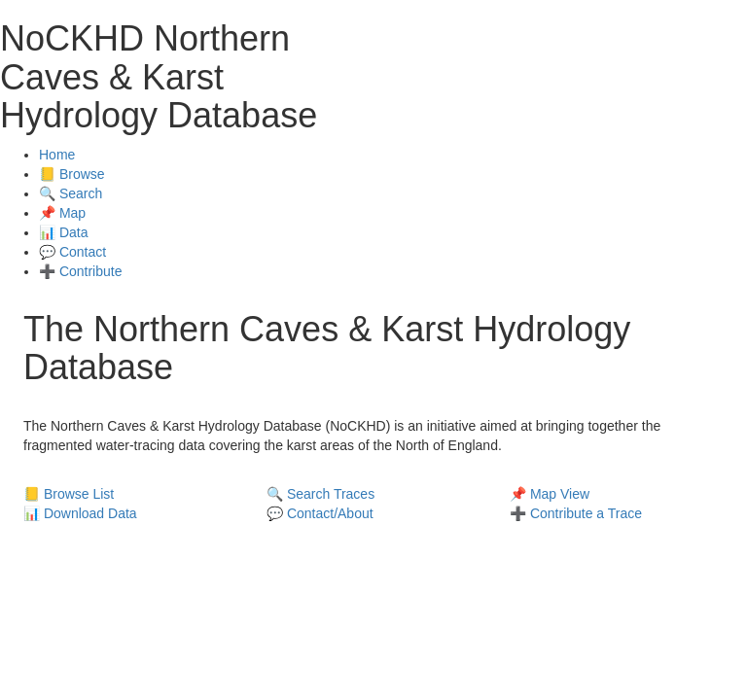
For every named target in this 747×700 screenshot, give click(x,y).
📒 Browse (72, 174)
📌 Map (62, 213)
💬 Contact (72, 252)
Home (57, 155)
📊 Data (63, 232)
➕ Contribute (80, 271)
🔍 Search (71, 193)
